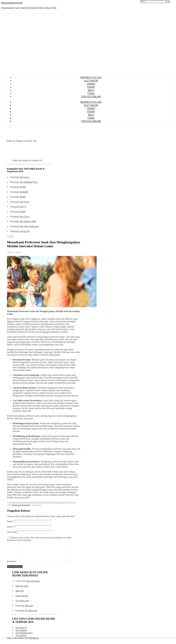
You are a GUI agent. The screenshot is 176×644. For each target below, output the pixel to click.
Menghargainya (59, 502)
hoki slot (29, 609)
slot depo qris (31, 614)
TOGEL (91, 93)
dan (19, 502)
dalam (15, 502)
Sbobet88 (24, 192)
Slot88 (22, 187)
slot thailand (21, 634)
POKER (91, 87)
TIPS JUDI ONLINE (91, 97)
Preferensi (71, 502)
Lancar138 (24, 231)
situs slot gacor (33, 584)
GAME (10, 236)
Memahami (47, 502)
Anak (9, 502)
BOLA (91, 90)
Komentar (12, 565)
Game (24, 502)
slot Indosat (21, 639)
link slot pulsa (22, 589)
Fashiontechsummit (12, 3)
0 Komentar (36, 505)
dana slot (20, 594)
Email (11, 527)
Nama (11, 521)
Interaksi (31, 502)
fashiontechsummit (21, 505)
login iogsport (22, 599)
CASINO (91, 84)
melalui (38, 502)
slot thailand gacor (24, 636)
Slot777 (23, 207)
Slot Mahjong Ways (28, 182)
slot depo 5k (21, 631)
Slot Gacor (24, 177)
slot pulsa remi (22, 604)
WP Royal (34, 641)
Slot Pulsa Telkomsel (29, 226)
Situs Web (12, 532)
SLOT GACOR (91, 81)
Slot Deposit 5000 (28, 221)
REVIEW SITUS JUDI (91, 77)
